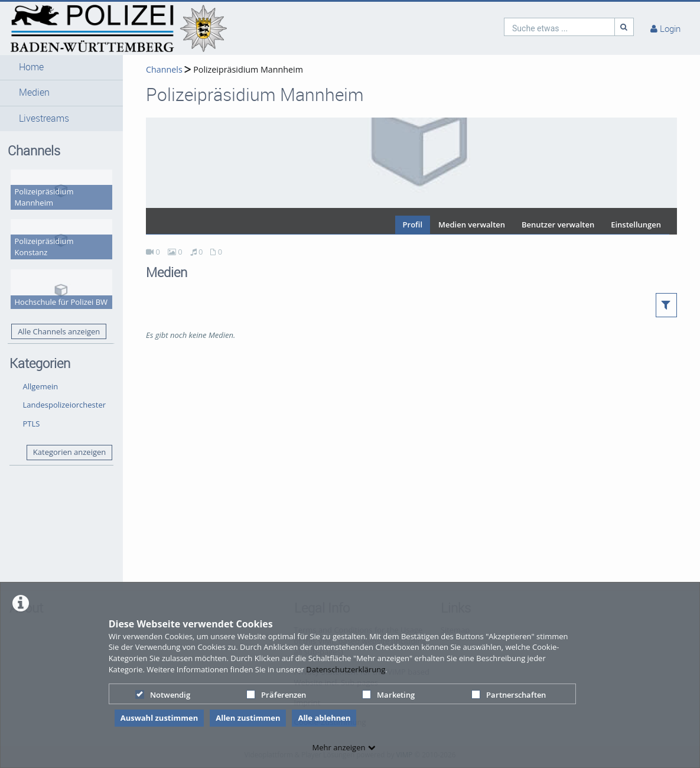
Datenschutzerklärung (346, 669)
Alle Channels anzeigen (59, 331)
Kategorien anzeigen (69, 452)
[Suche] (624, 27)
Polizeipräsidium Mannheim (248, 69)
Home (31, 67)
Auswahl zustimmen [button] (159, 718)
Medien (34, 92)
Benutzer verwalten (558, 224)
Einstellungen (636, 224)
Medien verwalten (472, 224)
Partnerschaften (509, 695)
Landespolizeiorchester (65, 405)
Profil (413, 224)
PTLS (32, 424)
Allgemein (41, 386)
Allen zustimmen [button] (248, 718)
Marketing (388, 695)
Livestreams (44, 118)
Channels (164, 69)
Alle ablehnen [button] (324, 718)
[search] (559, 27)
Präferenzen (276, 695)
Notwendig (163, 695)
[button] (61, 67)
